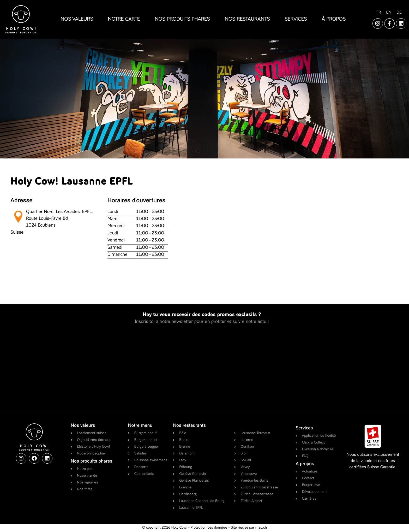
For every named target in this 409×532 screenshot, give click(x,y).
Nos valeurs (83, 426)
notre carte (124, 19)
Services (304, 428)
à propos (334, 19)
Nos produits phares (91, 462)
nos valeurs (77, 19)
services (296, 19)
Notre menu (140, 426)
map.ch (261, 528)
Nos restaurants (189, 426)
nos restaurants (247, 19)
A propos (305, 464)
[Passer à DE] (399, 13)
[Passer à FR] (379, 13)
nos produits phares (182, 19)
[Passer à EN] (389, 13)
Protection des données (209, 528)
